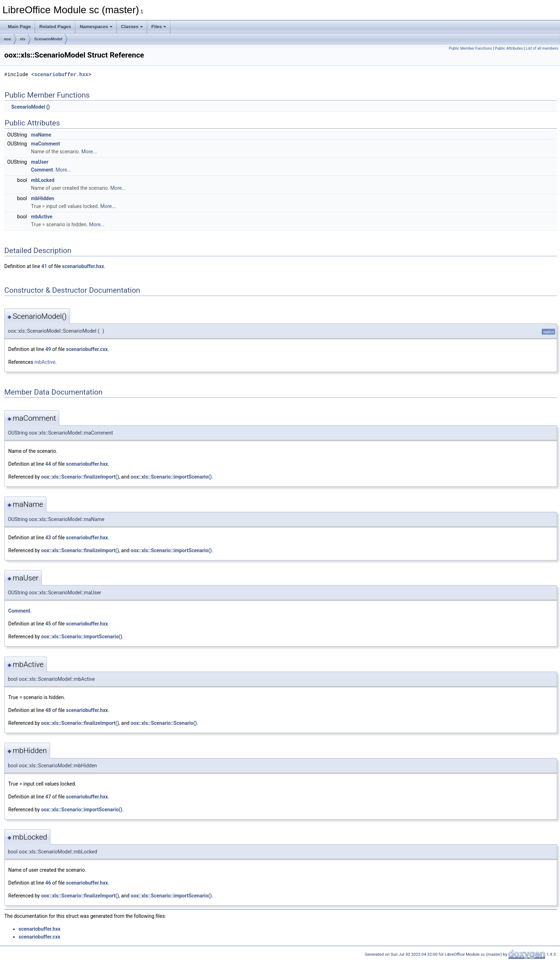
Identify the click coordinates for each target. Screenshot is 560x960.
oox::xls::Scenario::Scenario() (164, 723)
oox (7, 39)
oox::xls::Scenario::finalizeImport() (80, 477)
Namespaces (96, 27)
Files (159, 27)
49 (48, 349)
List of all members (542, 48)
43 (48, 538)
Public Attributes (509, 48)
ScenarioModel (48, 39)
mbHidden (43, 198)
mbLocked (43, 180)
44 (48, 464)
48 (48, 710)
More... (89, 152)
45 (48, 624)
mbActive (42, 217)
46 (48, 883)
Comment (42, 170)
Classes (132, 27)
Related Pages (55, 27)
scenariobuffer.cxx (87, 349)
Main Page (19, 27)
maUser (40, 162)
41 (44, 266)
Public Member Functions (471, 48)
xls (23, 39)
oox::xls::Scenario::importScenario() (171, 477)
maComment (46, 144)
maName (41, 135)
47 (48, 797)
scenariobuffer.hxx (61, 75)
